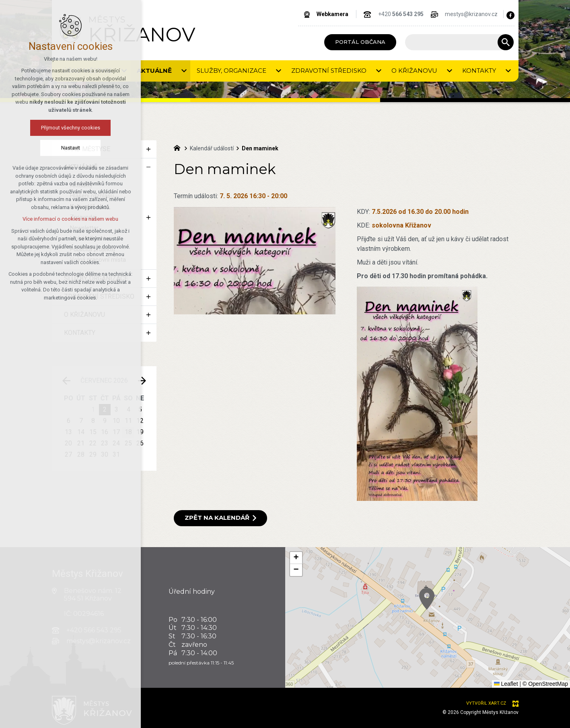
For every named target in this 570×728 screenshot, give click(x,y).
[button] (296, 558)
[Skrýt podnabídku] (148, 167)
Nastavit (71, 148)
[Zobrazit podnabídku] (184, 71)
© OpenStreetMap (545, 684)
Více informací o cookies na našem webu (70, 219)
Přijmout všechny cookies (71, 128)
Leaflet (506, 684)
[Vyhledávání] (506, 42)
